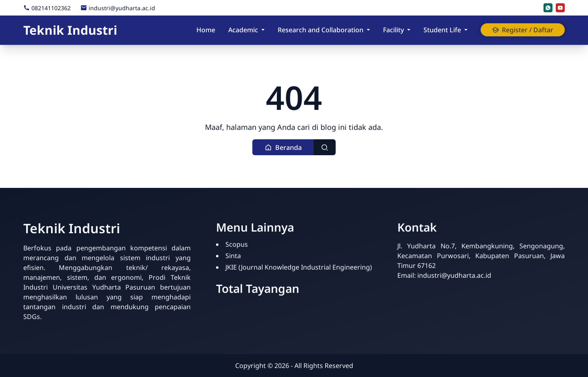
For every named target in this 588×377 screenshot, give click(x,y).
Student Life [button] (442, 30)
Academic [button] (243, 30)
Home (206, 30)
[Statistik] (402, 286)
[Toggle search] (325, 147)
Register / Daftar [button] (523, 30)
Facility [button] (393, 30)
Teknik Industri (70, 30)
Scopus (237, 244)
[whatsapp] (548, 8)
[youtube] (560, 8)
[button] (283, 147)
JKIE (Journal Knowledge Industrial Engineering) (299, 267)
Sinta (233, 256)
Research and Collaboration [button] (321, 30)
